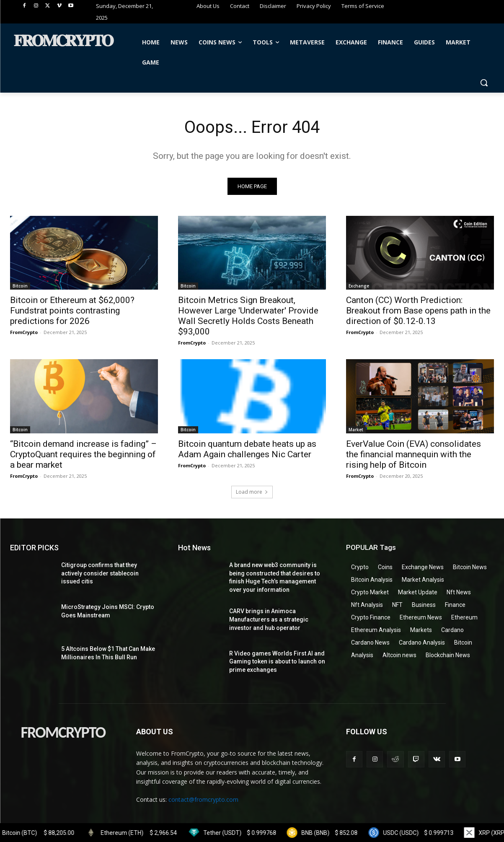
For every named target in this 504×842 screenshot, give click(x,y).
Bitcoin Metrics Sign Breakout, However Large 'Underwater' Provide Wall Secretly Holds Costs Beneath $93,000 (248, 316)
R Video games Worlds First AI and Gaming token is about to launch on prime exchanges (277, 662)
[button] (484, 83)
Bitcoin (20, 286)
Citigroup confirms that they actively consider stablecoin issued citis (100, 573)
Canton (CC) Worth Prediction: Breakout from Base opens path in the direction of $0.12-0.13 (418, 311)
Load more (252, 492)
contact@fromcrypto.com (203, 799)
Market (356, 430)
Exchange (359, 286)
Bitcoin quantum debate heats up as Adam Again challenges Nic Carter (247, 449)
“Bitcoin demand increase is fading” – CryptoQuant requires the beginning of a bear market (83, 454)
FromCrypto (24, 333)
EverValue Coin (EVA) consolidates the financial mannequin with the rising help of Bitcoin (414, 454)
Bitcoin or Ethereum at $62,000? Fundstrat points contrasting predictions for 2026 (72, 311)
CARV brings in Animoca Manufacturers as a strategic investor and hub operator (269, 619)
